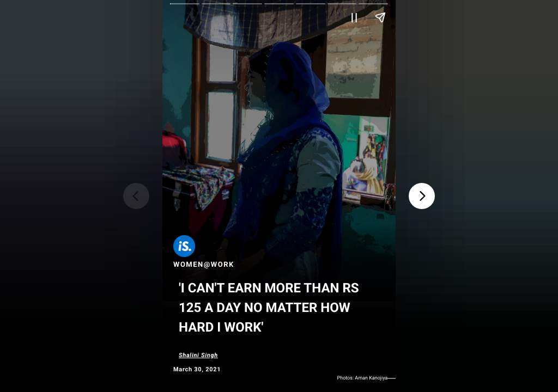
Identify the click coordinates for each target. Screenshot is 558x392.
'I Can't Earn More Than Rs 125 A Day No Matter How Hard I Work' (269, 308)
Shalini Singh (198, 355)
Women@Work (204, 265)
